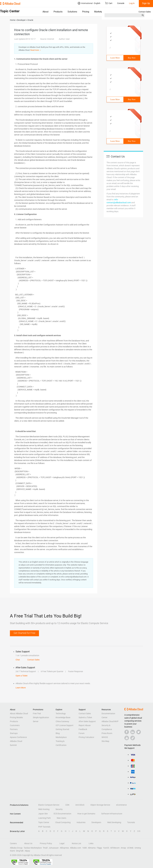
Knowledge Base (63, 717)
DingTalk (20, 851)
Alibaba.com (76, 848)
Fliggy (99, 848)
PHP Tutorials (44, 827)
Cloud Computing (63, 822)
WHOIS (105, 737)
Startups (14, 733)
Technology (61, 713)
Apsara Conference (18, 737)
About (45, 12)
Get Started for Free (24, 633)
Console (121, 3)
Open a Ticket (22, 676)
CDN (67, 805)
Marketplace (100, 12)
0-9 (139, 831)
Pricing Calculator (86, 737)
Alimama (92, 848)
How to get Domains (86, 814)
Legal (62, 843)
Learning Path (44, 818)
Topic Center (44, 822)
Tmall (45, 848)
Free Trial (37, 713)
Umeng (138, 848)
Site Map (105, 741)
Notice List (76, 843)
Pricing (86, 12)
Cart (109, 3)
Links (91, 843)
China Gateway (62, 721)
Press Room (107, 733)
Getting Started (62, 729)
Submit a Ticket (85, 717)
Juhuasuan (54, 848)
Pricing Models (16, 717)
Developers (96, 822)
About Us (28, 843)
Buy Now (132, 58)
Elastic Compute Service (49, 805)
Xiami (12, 851)
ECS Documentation (62, 814)
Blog (58, 733)
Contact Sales (145, 12)
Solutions (72, 12)
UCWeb (130, 848)
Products (58, 12)
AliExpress (64, 848)
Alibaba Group (16, 848)
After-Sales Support (87, 721)
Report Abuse (85, 725)
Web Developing (114, 822)
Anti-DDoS (80, 805)
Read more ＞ (36, 50)
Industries (81, 822)
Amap (123, 848)
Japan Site (43, 814)
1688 (84, 848)
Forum (82, 733)
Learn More (115, 58)
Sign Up (146, 3)
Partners (14, 729)
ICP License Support (65, 725)
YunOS (106, 848)
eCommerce (121, 805)
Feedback (83, 729)
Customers (15, 725)
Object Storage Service (100, 805)
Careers (13, 843)
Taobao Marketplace (33, 848)
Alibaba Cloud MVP (110, 721)
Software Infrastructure (112, 814)
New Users (61, 818)
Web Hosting (44, 809)
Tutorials (131, 822)
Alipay (27, 851)
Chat (18, 660)
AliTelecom (115, 848)
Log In (132, 3)
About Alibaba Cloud (19, 713)
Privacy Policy (46, 843)
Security (59, 809)
